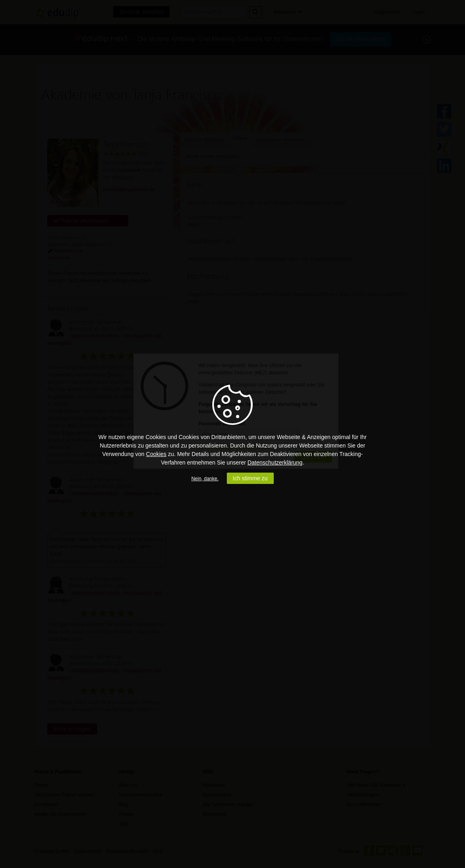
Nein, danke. (205, 479)
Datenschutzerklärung (275, 463)
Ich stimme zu (250, 478)
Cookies (156, 454)
